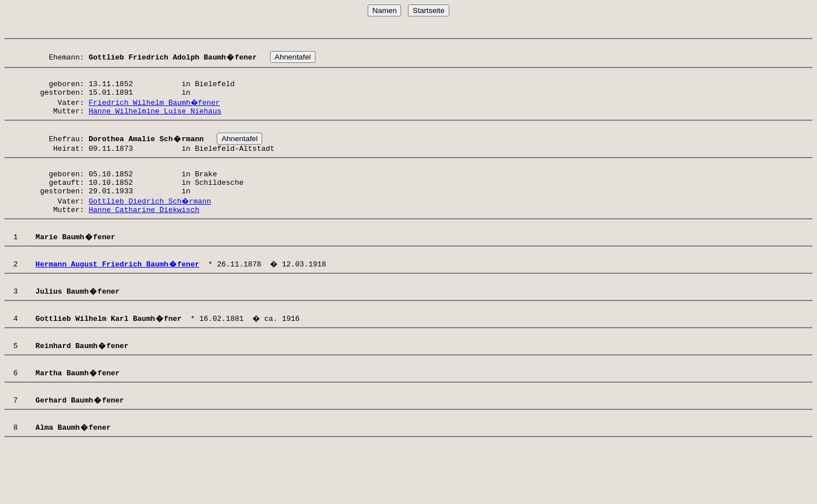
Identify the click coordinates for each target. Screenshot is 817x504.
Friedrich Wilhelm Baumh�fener (155, 111)
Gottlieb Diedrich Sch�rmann (150, 221)
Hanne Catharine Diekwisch (144, 231)
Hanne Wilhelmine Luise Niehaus (155, 121)
